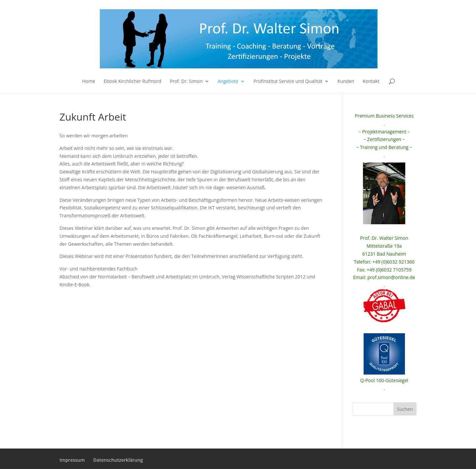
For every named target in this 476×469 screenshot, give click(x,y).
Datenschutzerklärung (118, 460)
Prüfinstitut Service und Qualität (288, 82)
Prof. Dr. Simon (186, 82)
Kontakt (371, 82)
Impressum (72, 460)
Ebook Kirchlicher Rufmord (133, 82)
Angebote (228, 82)
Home (89, 82)
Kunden (346, 82)
